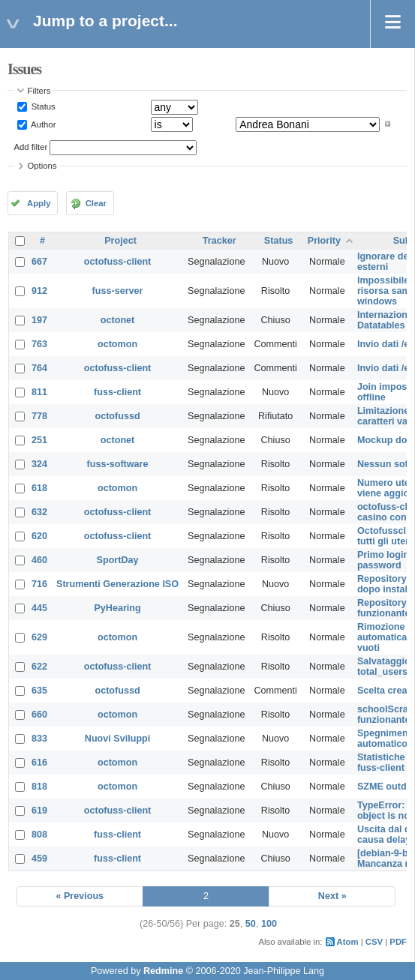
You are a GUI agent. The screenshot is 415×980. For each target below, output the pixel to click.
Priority (324, 241)
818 (39, 787)
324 (39, 464)
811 (39, 392)
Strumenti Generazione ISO (117, 584)
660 (39, 715)
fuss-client (117, 392)
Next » (332, 896)
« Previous (80, 896)
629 (39, 637)
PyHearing (117, 608)
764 (39, 368)
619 (39, 811)
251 (39, 440)
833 (39, 739)
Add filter (31, 147)
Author (43, 124)
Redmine (163, 971)
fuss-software (118, 464)
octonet (117, 320)
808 (39, 835)
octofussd (117, 416)
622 (39, 667)
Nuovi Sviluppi (117, 739)
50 (251, 924)
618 (39, 488)
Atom (348, 942)
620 (39, 536)
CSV (374, 942)
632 (39, 512)
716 (39, 584)
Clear (96, 203)
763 (39, 344)
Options (42, 166)
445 (39, 608)
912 (39, 291)
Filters (39, 91)
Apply (39, 203)
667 (39, 262)
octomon (117, 344)
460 (39, 560)
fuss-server (118, 291)
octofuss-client (118, 262)
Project (120, 241)
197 (39, 320)
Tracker (220, 241)
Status (42, 106)
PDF (398, 942)
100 (269, 924)
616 (39, 763)
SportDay (118, 560)
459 (39, 859)
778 (39, 416)
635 (39, 691)
